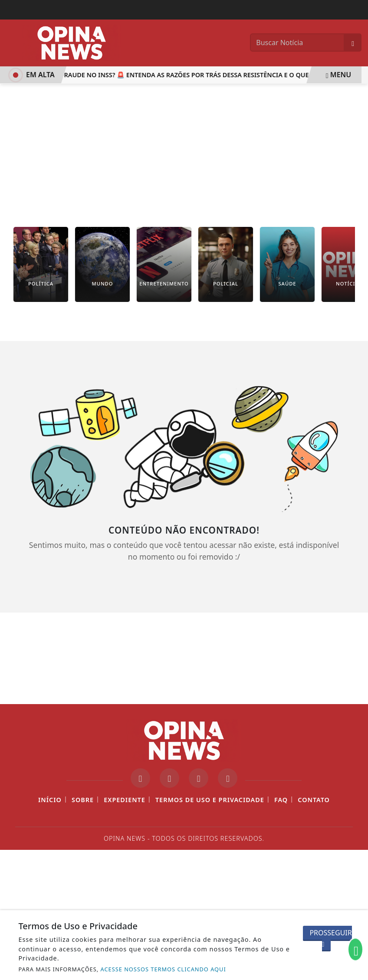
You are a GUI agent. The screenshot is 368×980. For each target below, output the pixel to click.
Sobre (83, 800)
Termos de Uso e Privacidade (210, 800)
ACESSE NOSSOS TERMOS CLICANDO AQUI (163, 969)
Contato (314, 800)
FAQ (281, 800)
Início (50, 800)
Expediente (125, 800)
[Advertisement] (184, 149)
